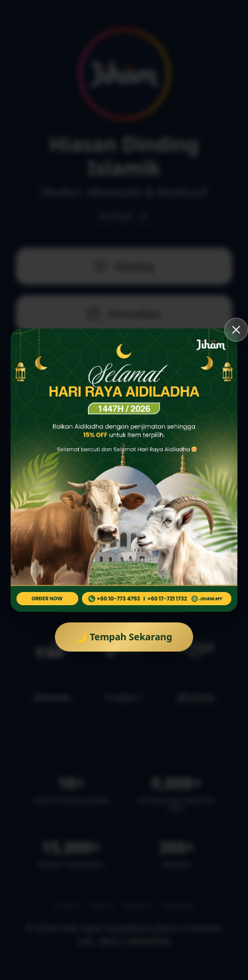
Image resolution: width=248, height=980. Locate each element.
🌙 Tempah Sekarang (124, 637)
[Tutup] (236, 330)
